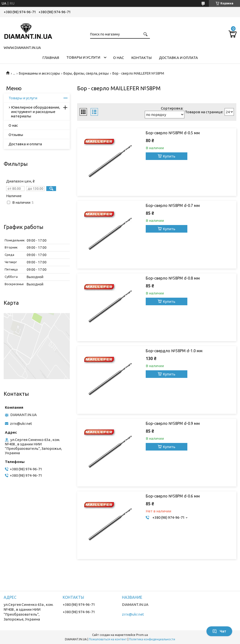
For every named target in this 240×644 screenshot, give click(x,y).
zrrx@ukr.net (21, 424)
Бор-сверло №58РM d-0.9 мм (173, 423)
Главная (51, 58)
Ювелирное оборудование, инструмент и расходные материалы (36, 112)
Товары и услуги (83, 57)
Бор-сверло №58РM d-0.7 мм (173, 205)
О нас (119, 58)
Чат (219, 631)
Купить (169, 156)
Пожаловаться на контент (108, 639)
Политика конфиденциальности (152, 639)
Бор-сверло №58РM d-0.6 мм (173, 496)
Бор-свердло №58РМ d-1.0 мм (174, 351)
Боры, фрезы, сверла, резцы (86, 73)
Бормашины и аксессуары (39, 73)
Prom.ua (142, 635)
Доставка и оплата (178, 58)
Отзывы (16, 135)
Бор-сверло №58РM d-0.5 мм (173, 133)
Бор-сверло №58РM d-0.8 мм (173, 278)
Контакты (141, 58)
